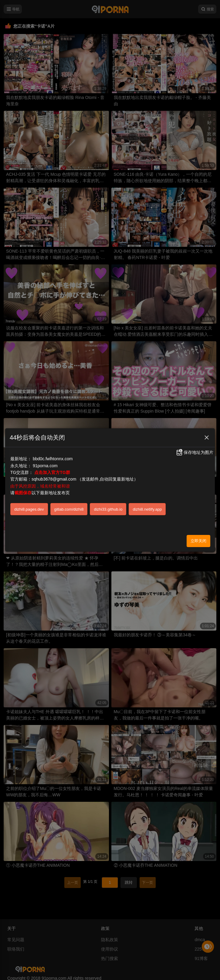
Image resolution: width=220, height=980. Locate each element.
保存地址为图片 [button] (195, 452)
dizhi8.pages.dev (29, 509)
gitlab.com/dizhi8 (69, 509)
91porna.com (45, 466)
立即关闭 (198, 541)
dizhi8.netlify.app (147, 509)
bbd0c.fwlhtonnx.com (53, 459)
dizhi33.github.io (108, 509)
